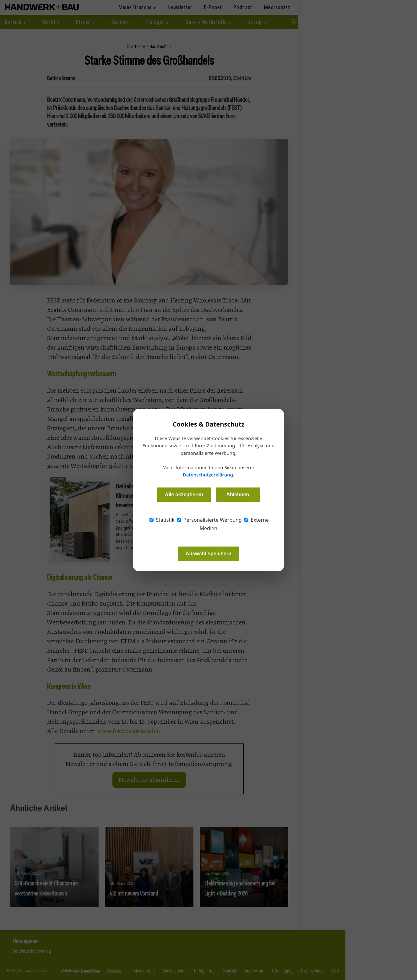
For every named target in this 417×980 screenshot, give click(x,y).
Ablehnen (238, 495)
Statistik (162, 520)
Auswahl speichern (208, 554)
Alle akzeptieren (184, 495)
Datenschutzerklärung (208, 475)
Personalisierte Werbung (209, 520)
